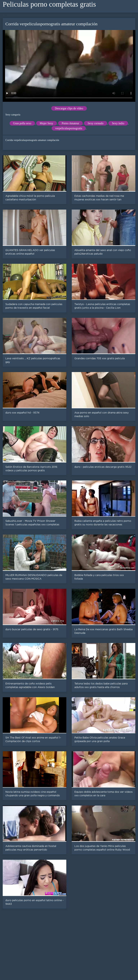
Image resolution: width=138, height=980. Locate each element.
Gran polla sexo (22, 123)
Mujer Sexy (46, 123)
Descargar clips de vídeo (69, 108)
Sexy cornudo (95, 123)
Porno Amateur (70, 123)
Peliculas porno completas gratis (49, 4)
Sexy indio (118, 123)
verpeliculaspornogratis (69, 128)
